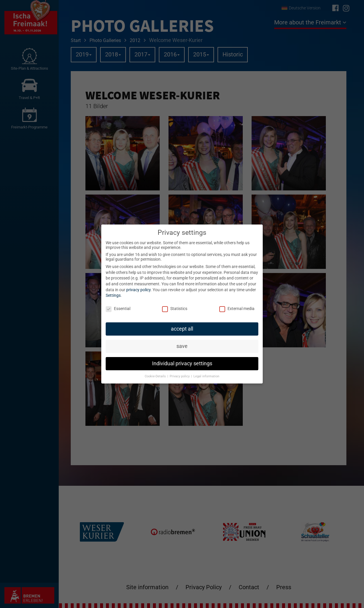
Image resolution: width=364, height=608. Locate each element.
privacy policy (138, 289)
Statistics (175, 308)
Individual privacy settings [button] (182, 363)
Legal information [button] (206, 376)
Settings (113, 295)
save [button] (182, 346)
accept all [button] (182, 329)
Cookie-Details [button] (156, 376)
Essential (118, 308)
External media (237, 308)
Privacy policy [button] (180, 376)
